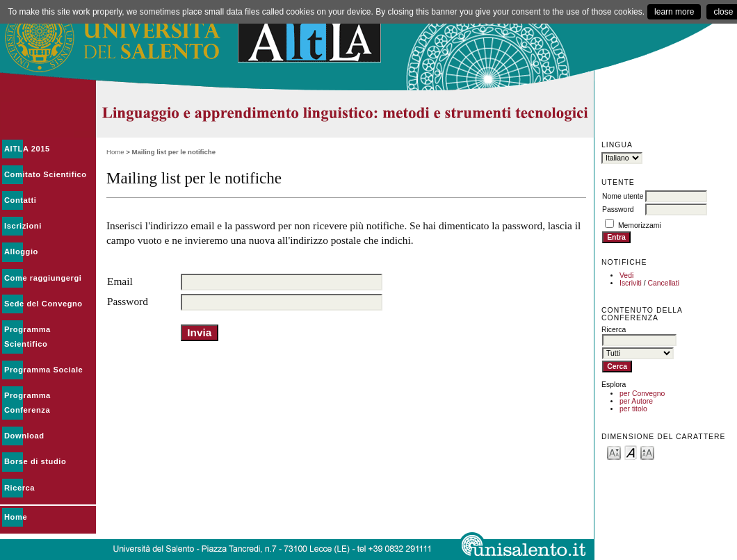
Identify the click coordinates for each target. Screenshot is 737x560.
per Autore (636, 401)
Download (24, 436)
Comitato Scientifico (46, 174)
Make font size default (631, 452)
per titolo (633, 409)
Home (16, 517)
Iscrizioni (23, 226)
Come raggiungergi (43, 278)
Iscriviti (631, 283)
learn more (674, 12)
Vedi (626, 275)
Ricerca (19, 488)
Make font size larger (647, 452)
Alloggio (21, 252)
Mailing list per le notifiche (174, 152)
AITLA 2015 (27, 149)
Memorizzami (640, 225)
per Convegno (642, 394)
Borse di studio (35, 461)
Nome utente (623, 196)
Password (618, 209)
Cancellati (663, 283)
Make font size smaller (614, 452)
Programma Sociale (43, 370)
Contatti (20, 200)
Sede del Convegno (43, 304)
